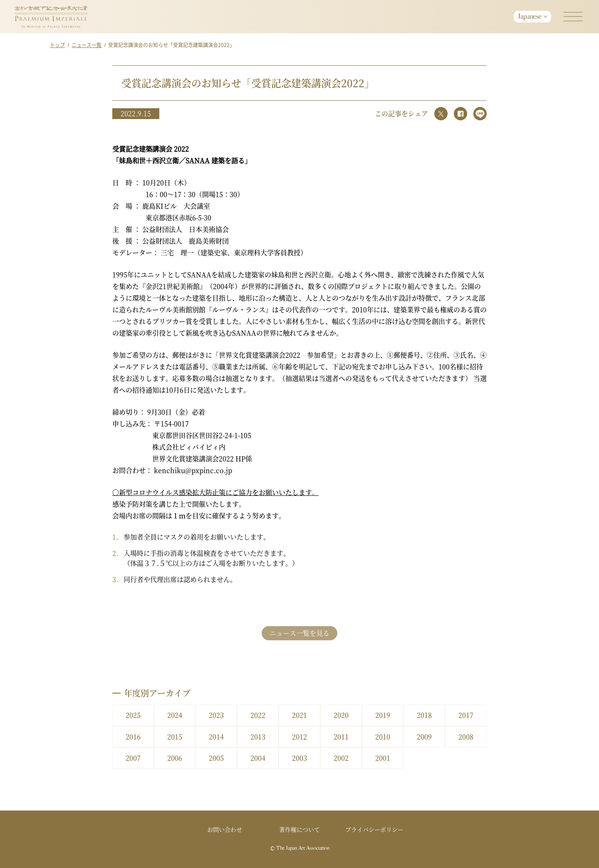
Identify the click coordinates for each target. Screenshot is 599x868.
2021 (299, 715)
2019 (383, 715)
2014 (216, 737)
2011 (341, 737)
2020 (341, 715)
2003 (299, 758)
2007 (133, 758)
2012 (299, 737)
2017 (466, 715)
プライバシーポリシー (374, 829)
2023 (216, 715)
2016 (133, 737)
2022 (258, 715)
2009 (424, 737)
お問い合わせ (225, 829)
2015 (175, 737)
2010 (383, 737)
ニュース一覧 (87, 45)
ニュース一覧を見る (299, 633)
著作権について (299, 829)
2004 (258, 758)
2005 (216, 758)
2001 (383, 758)
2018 (424, 715)
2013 (258, 737)
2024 (175, 715)
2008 (466, 737)
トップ (57, 45)
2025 (133, 715)
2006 (175, 758)
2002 (341, 758)
